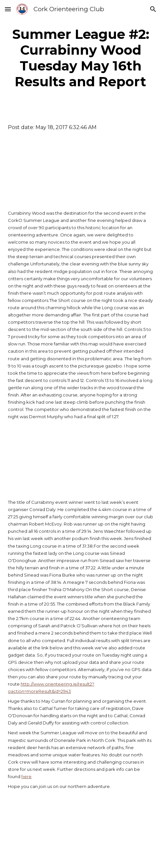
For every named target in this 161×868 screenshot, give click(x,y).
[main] (80, 58)
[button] (8, 9)
